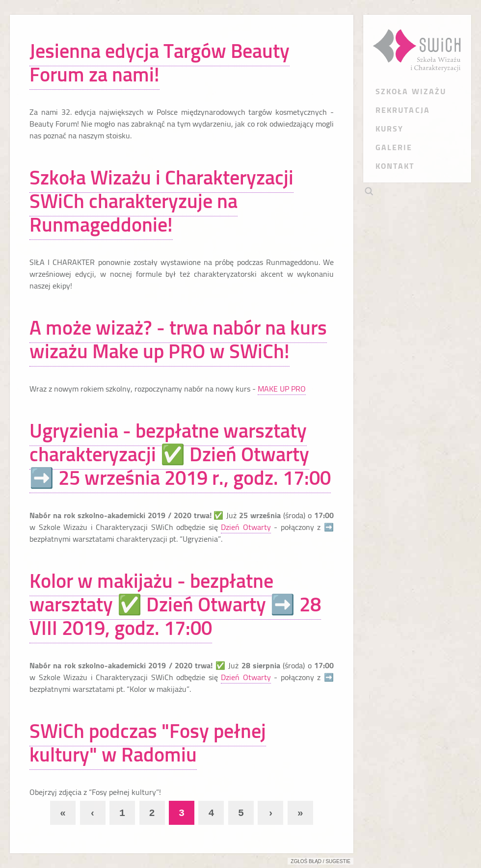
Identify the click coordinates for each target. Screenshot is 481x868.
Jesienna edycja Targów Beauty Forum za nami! (160, 63)
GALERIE (394, 147)
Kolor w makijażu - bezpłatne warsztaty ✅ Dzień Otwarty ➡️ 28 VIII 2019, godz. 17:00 (175, 604)
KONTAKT (395, 166)
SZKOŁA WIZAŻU (411, 91)
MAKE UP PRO (282, 389)
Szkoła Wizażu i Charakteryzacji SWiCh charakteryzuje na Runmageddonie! (161, 201)
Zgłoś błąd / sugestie (321, 861)
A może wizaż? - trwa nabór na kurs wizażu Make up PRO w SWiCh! (178, 339)
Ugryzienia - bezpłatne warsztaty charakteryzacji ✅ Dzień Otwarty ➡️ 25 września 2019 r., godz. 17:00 (180, 454)
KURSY (389, 129)
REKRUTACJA (403, 110)
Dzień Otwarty (246, 527)
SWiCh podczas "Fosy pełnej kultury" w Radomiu (148, 743)
